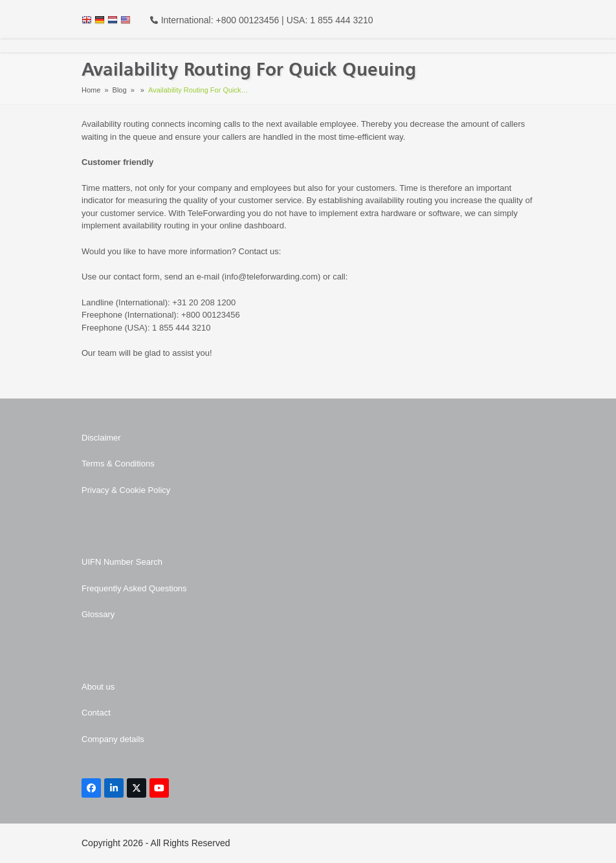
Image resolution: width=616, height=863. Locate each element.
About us (98, 687)
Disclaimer (101, 438)
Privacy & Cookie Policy (126, 490)
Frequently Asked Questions (134, 588)
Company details (113, 739)
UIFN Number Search (122, 562)
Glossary (98, 614)
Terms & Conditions (118, 464)
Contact (96, 713)
